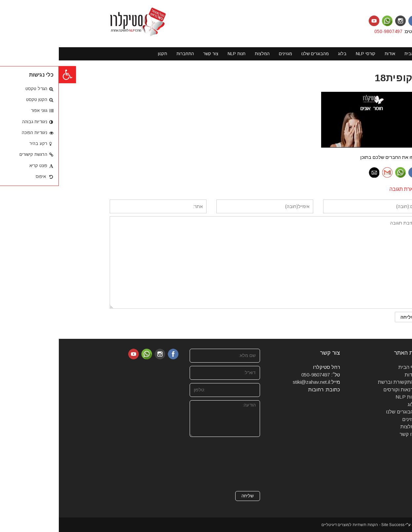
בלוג (354, 404)
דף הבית (349, 367)
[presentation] (174, 464)
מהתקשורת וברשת (339, 382)
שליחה (189, 496)
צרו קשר (349, 434)
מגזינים (351, 419)
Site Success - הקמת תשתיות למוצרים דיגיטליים (304, 525)
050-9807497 (330, 31)
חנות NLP (347, 397)
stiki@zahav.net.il (253, 382)
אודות (352, 375)
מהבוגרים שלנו (343, 412)
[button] (9, 75)
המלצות (350, 426)
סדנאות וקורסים (341, 390)
